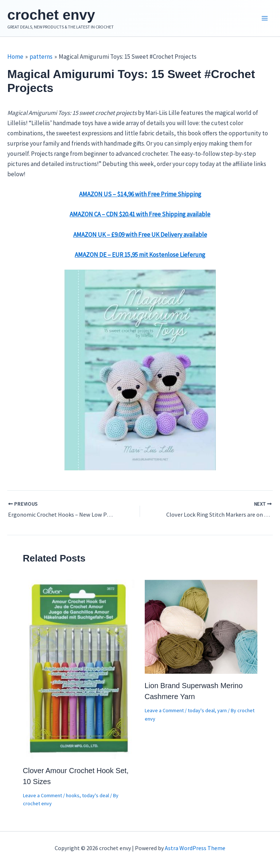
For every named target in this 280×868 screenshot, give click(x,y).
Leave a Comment (42, 797)
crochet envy (57, 16)
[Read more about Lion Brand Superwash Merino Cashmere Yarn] (201, 628)
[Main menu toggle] (265, 19)
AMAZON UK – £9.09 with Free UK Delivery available (140, 236)
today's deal (96, 797)
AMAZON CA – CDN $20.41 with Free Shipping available (140, 216)
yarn (222, 712)
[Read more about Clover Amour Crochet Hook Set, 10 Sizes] (79, 671)
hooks (73, 797)
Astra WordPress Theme (195, 848)
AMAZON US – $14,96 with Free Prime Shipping (140, 196)
